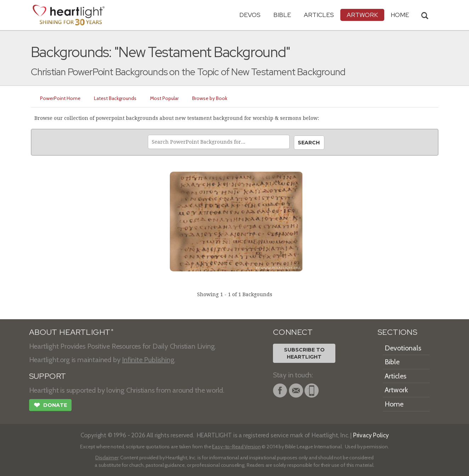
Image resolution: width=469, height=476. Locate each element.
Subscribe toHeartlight (304, 353)
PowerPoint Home (60, 98)
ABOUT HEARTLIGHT (71, 332)
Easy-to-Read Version (236, 447)
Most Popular (164, 98)
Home (394, 404)
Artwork (362, 15)
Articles (319, 15)
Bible (282, 15)
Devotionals (403, 348)
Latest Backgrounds (115, 98)
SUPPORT (48, 376)
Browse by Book (210, 98)
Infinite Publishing (148, 360)
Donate (50, 406)
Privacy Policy (371, 435)
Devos (250, 15)
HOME (400, 15)
